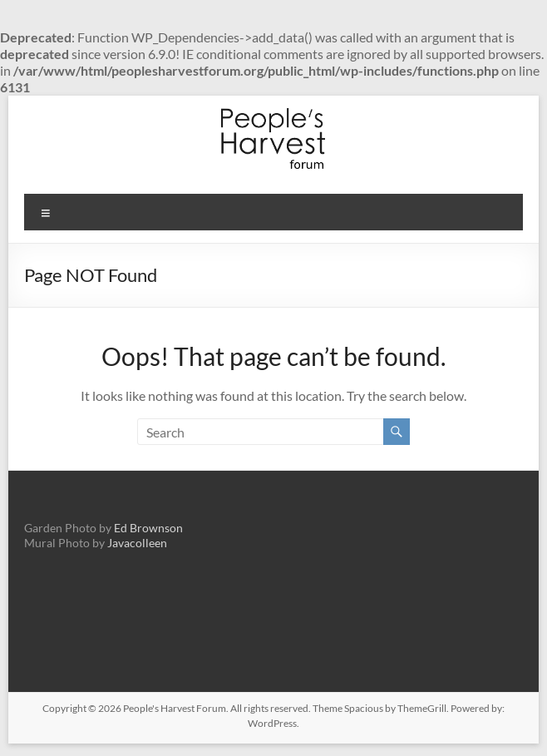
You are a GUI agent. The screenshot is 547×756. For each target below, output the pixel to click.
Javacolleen (137, 543)
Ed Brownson (148, 528)
